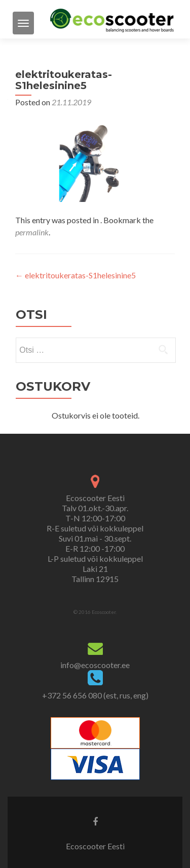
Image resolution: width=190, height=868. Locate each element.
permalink (32, 232)
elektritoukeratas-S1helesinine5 (75, 275)
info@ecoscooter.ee (95, 665)
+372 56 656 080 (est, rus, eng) (95, 695)
